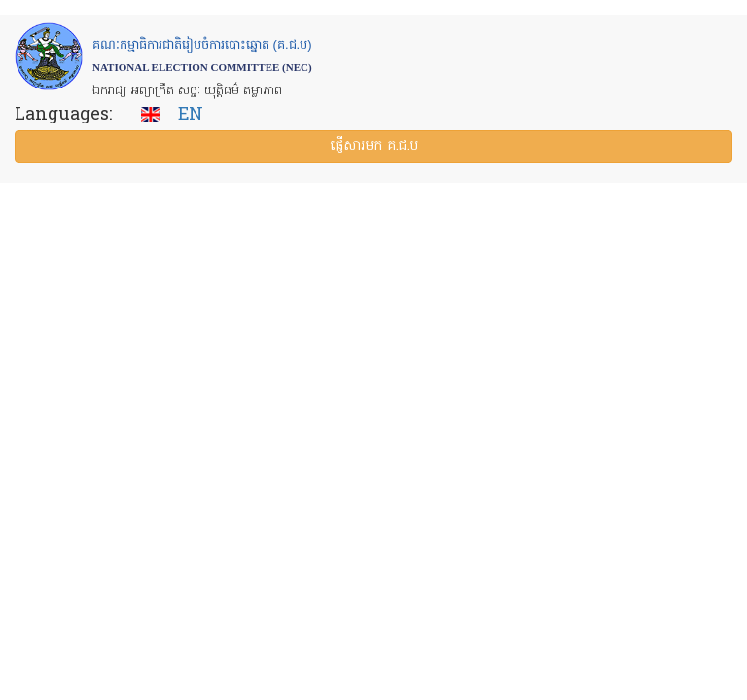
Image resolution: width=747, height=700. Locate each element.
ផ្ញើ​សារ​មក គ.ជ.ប (374, 146)
